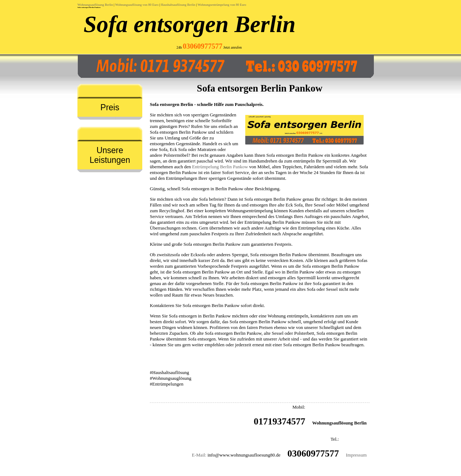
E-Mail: (199, 455)
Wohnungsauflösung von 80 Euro (137, 5)
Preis (110, 107)
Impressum (356, 455)
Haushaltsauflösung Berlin (178, 5)
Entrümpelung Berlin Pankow (220, 167)
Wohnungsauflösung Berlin (95, 5)
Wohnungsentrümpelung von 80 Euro (222, 5)
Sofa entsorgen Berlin (190, 24)
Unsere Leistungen (110, 155)
